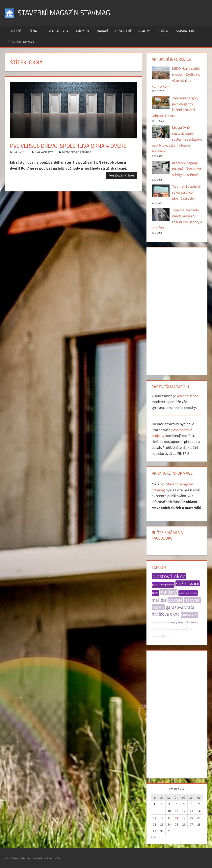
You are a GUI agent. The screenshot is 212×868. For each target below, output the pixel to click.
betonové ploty (189, 615)
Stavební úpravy (21, 42)
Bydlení (15, 31)
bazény (156, 629)
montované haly (160, 622)
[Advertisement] (177, 310)
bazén (158, 607)
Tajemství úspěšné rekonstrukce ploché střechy (186, 192)
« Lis (154, 837)
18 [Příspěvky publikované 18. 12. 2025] (176, 818)
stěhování (188, 583)
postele (175, 600)
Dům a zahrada (56, 31)
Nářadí (102, 31)
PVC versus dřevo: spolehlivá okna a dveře (68, 146)
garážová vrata (180, 607)
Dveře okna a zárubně (77, 152)
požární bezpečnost (163, 585)
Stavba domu (186, 31)
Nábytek (83, 31)
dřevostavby (167, 629)
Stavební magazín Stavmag (64, 13)
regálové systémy (188, 622)
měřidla (159, 600)
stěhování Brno (183, 629)
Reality (144, 31)
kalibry (169, 592)
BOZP (155, 593)
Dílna (33, 31)
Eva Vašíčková (44, 152)
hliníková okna (166, 614)
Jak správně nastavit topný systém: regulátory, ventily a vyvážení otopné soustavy (177, 139)
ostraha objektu (160, 636)
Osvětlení (123, 31)
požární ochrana (188, 593)
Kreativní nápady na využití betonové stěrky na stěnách (187, 169)
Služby (163, 31)
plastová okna (169, 576)
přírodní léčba (187, 396)
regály (174, 622)
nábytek (192, 600)
